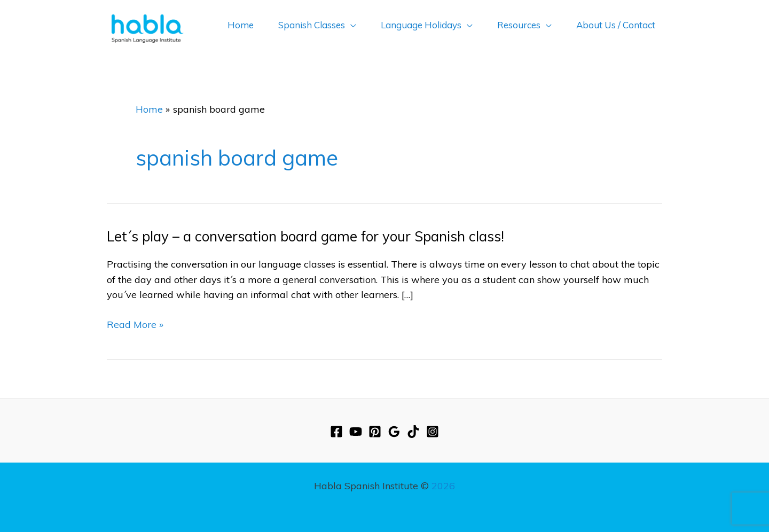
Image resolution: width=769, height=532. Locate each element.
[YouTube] (356, 432)
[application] (351, 25)
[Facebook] (336, 432)
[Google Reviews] (394, 432)
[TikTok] (413, 432)
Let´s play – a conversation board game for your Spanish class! (305, 236)
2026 (443, 486)
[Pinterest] (375, 432)
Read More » (135, 325)
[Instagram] (433, 432)
